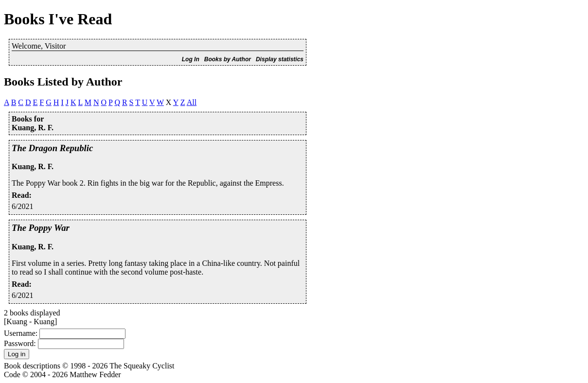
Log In (191, 59)
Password (19, 343)
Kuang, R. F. (33, 166)
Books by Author (228, 59)
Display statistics (280, 59)
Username (20, 333)
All (192, 102)
